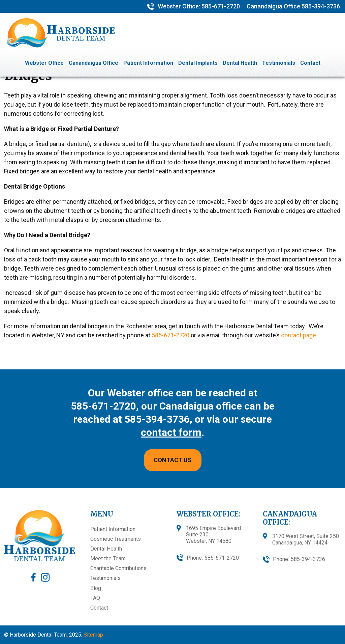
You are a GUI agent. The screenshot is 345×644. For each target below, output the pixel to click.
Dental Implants (198, 63)
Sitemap (93, 635)
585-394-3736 (321, 6)
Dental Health (240, 63)
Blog (96, 588)
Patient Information (148, 63)
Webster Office (44, 63)
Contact (310, 63)
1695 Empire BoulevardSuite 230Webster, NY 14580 (213, 535)
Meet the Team (108, 558)
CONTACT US (173, 460)
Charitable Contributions (118, 568)
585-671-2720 (220, 6)
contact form (171, 432)
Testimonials (279, 63)
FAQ (95, 598)
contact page (299, 335)
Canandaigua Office (93, 63)
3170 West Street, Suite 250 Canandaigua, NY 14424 (306, 539)
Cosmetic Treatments (116, 539)
